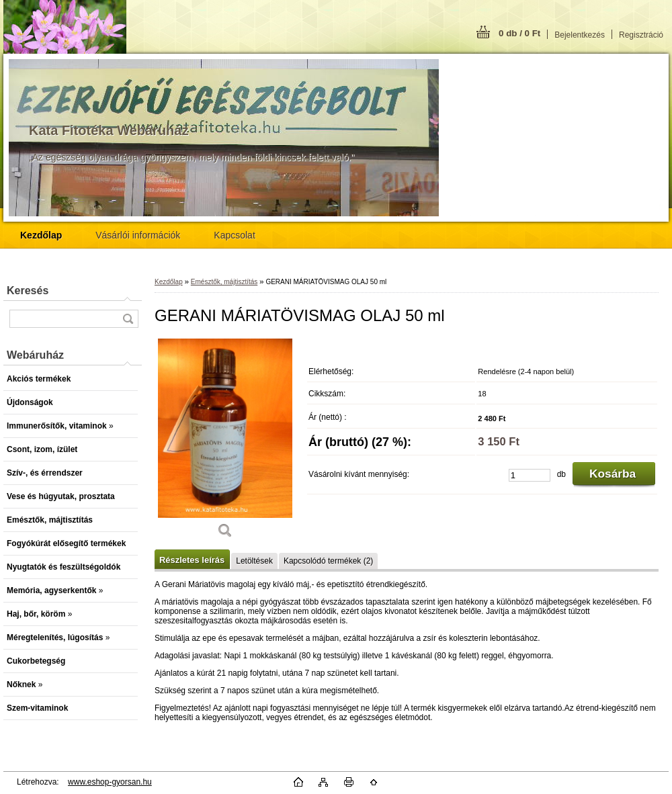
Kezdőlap (169, 282)
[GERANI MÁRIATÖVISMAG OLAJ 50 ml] (225, 443)
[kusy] (530, 475)
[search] (128, 319)
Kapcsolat (234, 235)
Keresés (28, 291)
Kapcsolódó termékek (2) (328, 561)
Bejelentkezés (580, 35)
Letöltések (254, 561)
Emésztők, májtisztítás (224, 282)
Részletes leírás (192, 560)
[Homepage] (41, 235)
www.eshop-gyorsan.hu (110, 782)
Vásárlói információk (138, 235)
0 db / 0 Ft (519, 33)
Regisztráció (641, 35)
